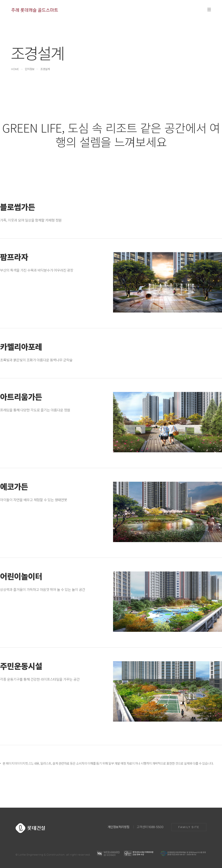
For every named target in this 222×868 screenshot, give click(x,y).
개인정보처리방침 (119, 827)
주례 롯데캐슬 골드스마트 (35, 10)
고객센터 (150, 827)
